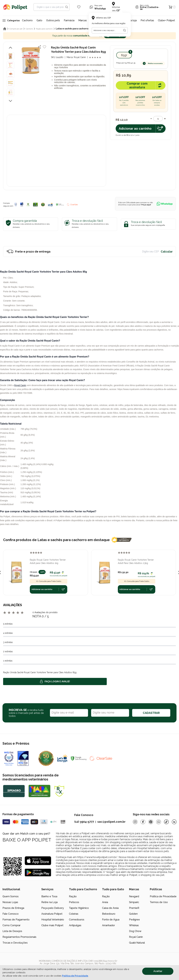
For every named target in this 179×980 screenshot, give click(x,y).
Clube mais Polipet (52, 925)
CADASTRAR (151, 713)
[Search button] (67, 7)
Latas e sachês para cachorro (72, 29)
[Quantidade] (158, 119)
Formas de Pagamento (16, 920)
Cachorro (27, 20)
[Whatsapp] (159, 822)
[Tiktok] (166, 822)
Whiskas (134, 925)
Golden (133, 914)
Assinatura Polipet (52, 914)
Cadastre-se (150, 8)
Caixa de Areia (110, 908)
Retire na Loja (49, 902)
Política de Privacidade (163, 896)
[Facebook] (143, 822)
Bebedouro (109, 914)
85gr (124, 55)
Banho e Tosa (49, 896)
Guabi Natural (137, 943)
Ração (73, 896)
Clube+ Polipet (166, 20)
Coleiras (74, 914)
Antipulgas (75, 925)
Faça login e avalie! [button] (55, 681)
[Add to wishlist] (44, 47)
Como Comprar (11, 925)
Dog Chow (135, 931)
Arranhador (108, 925)
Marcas (83, 20)
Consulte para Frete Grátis (49, 581)
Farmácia (69, 20)
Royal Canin (20, 385)
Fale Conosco (11, 914)
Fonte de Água (111, 920)
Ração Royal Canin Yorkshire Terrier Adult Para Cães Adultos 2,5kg (136, 561)
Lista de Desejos (12, 931)
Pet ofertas (147, 20)
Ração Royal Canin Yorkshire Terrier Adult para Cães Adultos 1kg (48, 561)
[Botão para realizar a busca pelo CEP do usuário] (125, 30)
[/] (157, 965)
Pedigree (134, 920)
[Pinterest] (151, 822)
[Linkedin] (174, 822)
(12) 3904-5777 (84, 822)
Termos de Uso (159, 902)
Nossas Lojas (10, 902)
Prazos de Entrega (13, 908)
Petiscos (74, 902)
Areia (105, 902)
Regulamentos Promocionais (19, 937)
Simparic (134, 902)
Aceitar (158, 971)
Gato (39, 20)
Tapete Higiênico (79, 908)
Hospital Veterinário (53, 920)
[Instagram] (135, 822)
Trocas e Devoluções (15, 943)
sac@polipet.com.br (111, 822)
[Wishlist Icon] (79, 7)
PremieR (134, 908)
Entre (143, 7)
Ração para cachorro (44, 29)
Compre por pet (16, 29)
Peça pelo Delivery (53, 908)
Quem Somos (11, 896)
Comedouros (77, 920)
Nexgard (134, 896)
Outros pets (53, 20)
